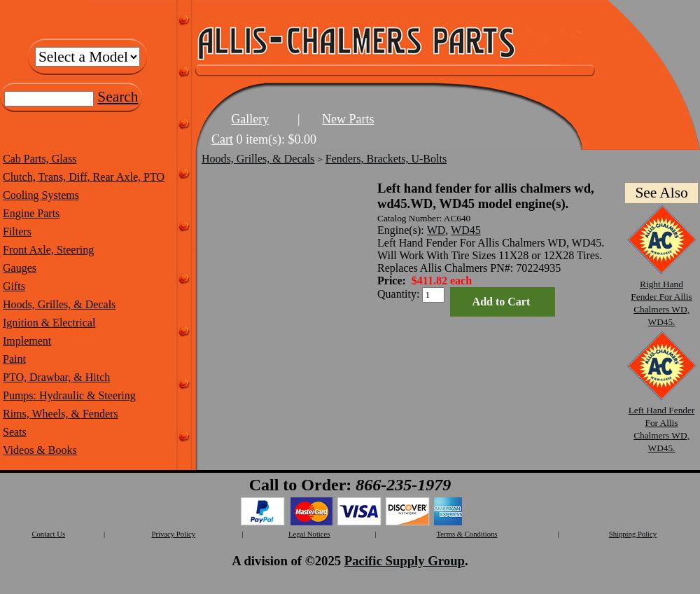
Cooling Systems (41, 195)
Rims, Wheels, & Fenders (61, 414)
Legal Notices (309, 534)
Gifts (14, 286)
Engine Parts (31, 213)
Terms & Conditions (467, 534)
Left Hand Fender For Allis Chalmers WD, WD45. (661, 423)
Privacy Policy (174, 534)
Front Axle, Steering (48, 250)
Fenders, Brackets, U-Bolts (386, 159)
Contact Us (48, 534)
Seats (15, 432)
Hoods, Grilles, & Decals (59, 304)
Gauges (20, 268)
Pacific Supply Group (405, 561)
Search (118, 97)
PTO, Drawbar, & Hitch (56, 377)
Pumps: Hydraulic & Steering (69, 395)
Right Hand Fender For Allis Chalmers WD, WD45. (661, 297)
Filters (17, 232)
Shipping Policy (633, 534)
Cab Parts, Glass (40, 159)
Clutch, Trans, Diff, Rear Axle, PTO (84, 177)
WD (436, 230)
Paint (14, 359)
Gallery (250, 119)
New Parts (348, 119)
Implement (27, 341)
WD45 (466, 230)
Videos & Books (40, 450)
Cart (222, 139)
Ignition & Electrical (49, 323)
